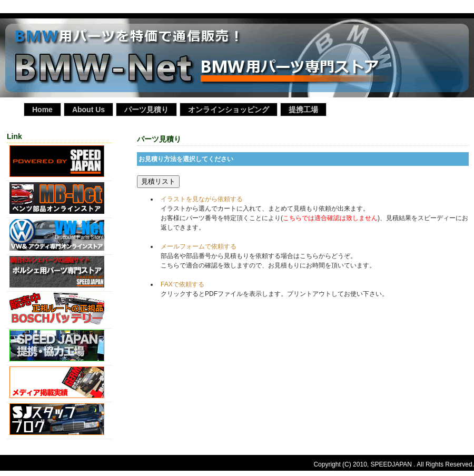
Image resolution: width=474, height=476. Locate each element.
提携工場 (303, 110)
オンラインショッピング (229, 110)
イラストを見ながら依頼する (202, 199)
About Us (88, 110)
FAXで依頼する (182, 284)
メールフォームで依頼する (199, 246)
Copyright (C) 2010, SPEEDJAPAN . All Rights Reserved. (394, 464)
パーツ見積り (146, 110)
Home (42, 110)
